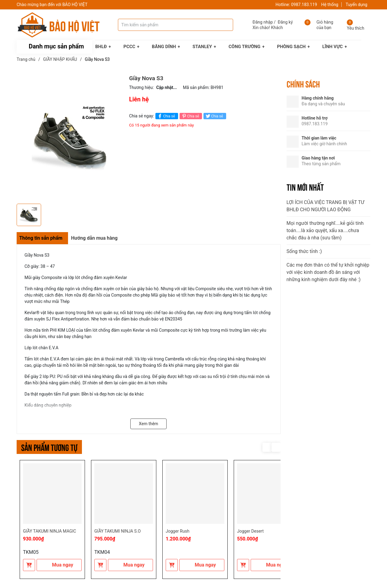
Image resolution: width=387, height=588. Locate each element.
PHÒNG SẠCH (291, 47)
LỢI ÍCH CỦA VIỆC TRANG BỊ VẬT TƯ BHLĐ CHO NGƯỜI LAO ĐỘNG (325, 206)
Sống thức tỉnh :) (304, 251)
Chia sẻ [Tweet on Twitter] (214, 116)
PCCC (129, 47)
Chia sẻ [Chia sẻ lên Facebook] (166, 116)
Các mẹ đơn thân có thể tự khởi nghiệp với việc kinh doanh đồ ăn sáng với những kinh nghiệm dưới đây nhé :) (328, 272)
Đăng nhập (263, 22)
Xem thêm (148, 424)
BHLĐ (101, 47)
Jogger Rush (177, 531)
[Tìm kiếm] (223, 25)
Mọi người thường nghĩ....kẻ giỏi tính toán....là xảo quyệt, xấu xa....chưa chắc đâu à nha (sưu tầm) (325, 230)
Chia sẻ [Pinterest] (190, 116)
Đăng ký (285, 22)
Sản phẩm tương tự (49, 447)
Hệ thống (330, 5)
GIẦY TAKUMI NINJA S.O (117, 531)
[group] (70, 138)
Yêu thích (355, 28)
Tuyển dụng (356, 5)
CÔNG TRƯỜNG (244, 47)
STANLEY (202, 47)
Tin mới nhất (305, 187)
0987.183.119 (304, 5)
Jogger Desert (250, 531)
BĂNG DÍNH (164, 47)
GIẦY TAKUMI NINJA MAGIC (50, 531)
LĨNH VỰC (333, 47)
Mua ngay (59, 565)
